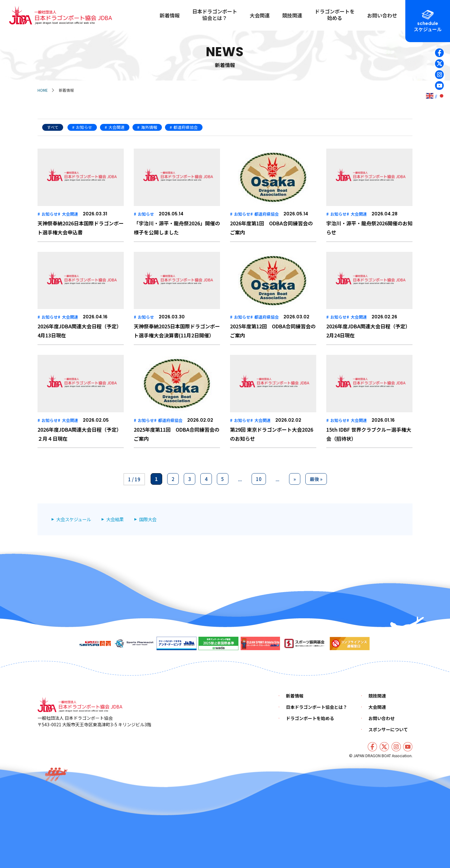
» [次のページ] (295, 479)
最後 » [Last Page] (316, 479)
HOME (43, 90)
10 (259, 479)
